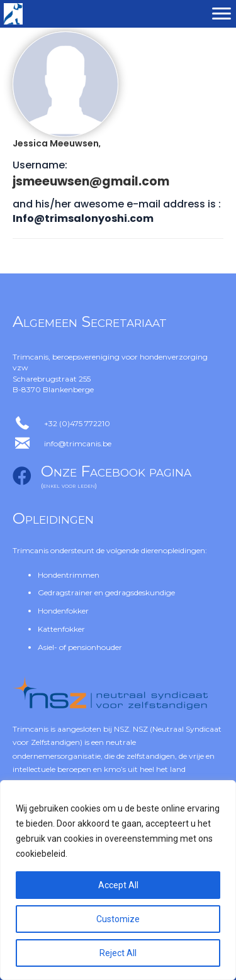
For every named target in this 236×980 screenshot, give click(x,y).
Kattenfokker (61, 629)
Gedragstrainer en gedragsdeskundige (106, 592)
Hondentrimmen (69, 575)
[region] (118, 880)
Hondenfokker (63, 611)
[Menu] (222, 14)
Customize (118, 919)
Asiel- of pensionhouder (80, 647)
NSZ (121, 729)
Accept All (118, 885)
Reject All (118, 953)
